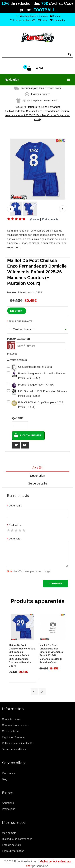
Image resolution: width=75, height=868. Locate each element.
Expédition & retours (14, 737)
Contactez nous (11, 719)
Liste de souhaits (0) (23, 20)
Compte (55, 16)
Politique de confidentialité (17, 743)
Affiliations (8, 803)
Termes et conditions (14, 749)
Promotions (9, 809)
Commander (57, 20)
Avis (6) (37, 467)
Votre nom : (15, 506)
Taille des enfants (20, 321)
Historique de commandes (17, 839)
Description (37, 476)
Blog (5, 779)
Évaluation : (16, 525)
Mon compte (9, 833)
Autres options (17, 360)
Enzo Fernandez (51, 107)
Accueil (19, 107)
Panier (42, 20)
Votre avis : (15, 539)
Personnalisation (18, 339)
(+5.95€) (12, 354)
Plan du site (9, 773)
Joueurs (32, 107)
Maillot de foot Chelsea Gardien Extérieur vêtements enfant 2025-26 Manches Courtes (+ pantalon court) (51, 654)
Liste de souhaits (12, 845)
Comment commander (15, 725)
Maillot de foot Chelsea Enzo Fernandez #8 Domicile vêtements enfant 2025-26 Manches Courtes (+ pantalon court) (38, 115)
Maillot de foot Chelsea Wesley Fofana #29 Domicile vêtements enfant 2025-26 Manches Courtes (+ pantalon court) (22, 656)
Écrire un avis (50, 219)
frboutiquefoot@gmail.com (32, 16)
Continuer (55, 583)
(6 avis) (34, 219)
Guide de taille (38, 483)
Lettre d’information (13, 851)
